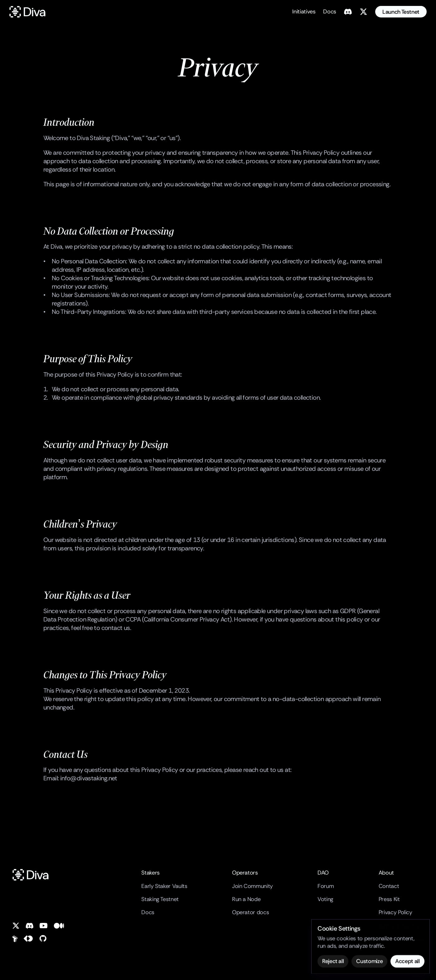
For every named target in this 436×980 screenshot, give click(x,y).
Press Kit (389, 899)
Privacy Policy (395, 912)
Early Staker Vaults (164, 886)
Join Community (252, 886)
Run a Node (246, 899)
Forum (326, 886)
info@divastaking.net (89, 778)
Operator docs (250, 912)
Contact (389, 886)
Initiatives (304, 12)
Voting (325, 899)
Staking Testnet (160, 899)
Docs (330, 12)
